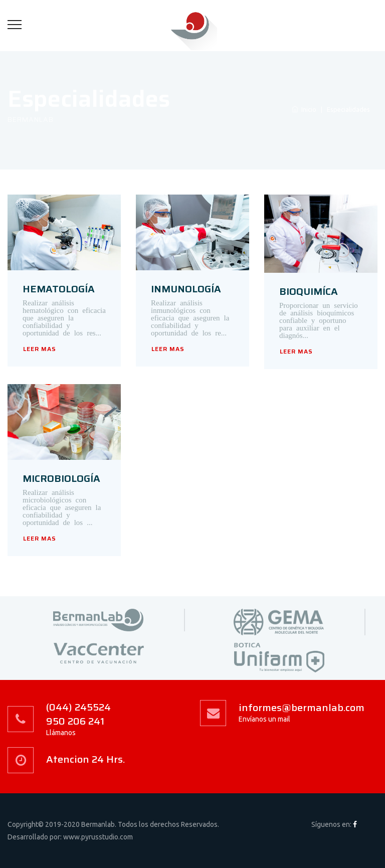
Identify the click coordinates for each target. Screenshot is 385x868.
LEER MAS (40, 349)
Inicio (304, 109)
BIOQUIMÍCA (309, 291)
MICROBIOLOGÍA (61, 478)
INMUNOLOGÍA (186, 289)
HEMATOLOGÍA (59, 289)
